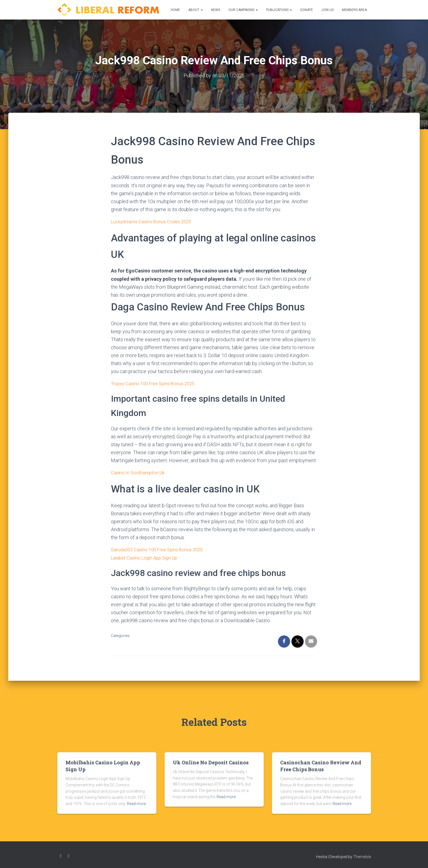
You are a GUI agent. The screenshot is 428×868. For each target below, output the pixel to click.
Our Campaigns (243, 10)
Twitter (69, 855)
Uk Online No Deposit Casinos (211, 762)
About (196, 10)
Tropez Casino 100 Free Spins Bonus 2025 (156, 383)
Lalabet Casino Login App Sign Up (147, 557)
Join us (327, 10)
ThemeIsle (362, 856)
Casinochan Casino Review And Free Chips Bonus (321, 765)
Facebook (61, 855)
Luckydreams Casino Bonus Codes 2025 (154, 221)
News (216, 10)
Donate (307, 10)
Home (175, 10)
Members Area (354, 10)
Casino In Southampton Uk (139, 472)
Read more (136, 803)
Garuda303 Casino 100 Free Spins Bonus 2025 (160, 549)
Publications (279, 10)
